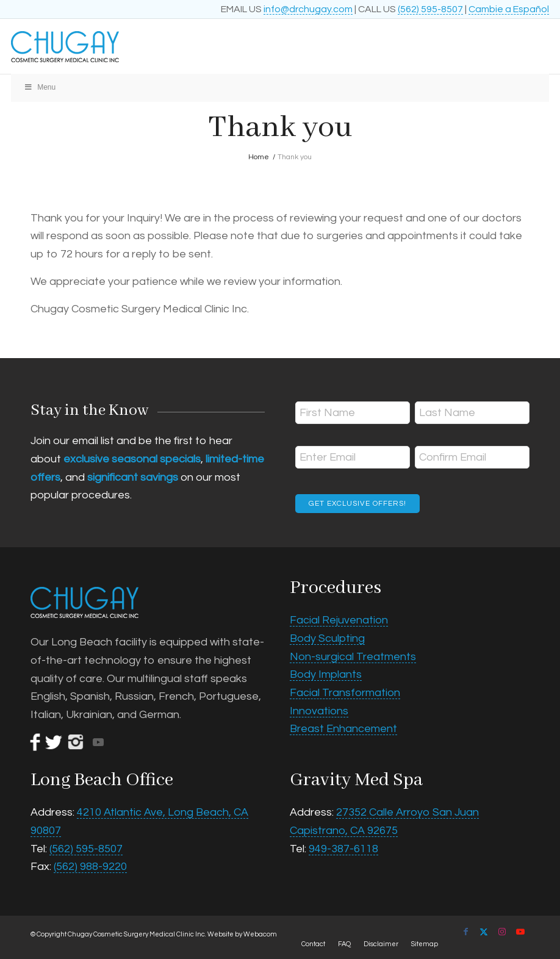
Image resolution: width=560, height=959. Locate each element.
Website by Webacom (242, 934)
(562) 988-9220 (90, 867)
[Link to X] (484, 932)
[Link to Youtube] (520, 932)
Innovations (319, 711)
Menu (39, 87)
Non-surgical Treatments (353, 657)
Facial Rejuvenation (339, 620)
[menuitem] (313, 944)
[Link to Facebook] (465, 932)
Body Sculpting (327, 638)
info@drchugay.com (308, 9)
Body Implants (326, 674)
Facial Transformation (345, 693)
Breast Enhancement (343, 729)
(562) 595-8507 (430, 9)
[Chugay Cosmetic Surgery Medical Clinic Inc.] (226, 46)
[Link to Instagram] (502, 932)
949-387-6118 (343, 849)
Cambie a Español (509, 9)
